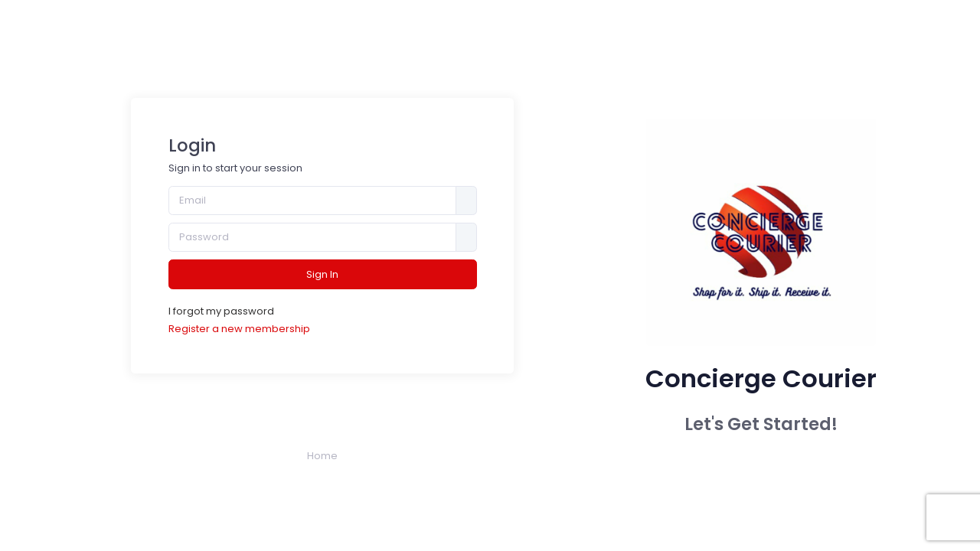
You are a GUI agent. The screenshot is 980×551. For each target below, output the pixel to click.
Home (322, 456)
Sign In (322, 274)
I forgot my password (221, 311)
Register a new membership (239, 329)
